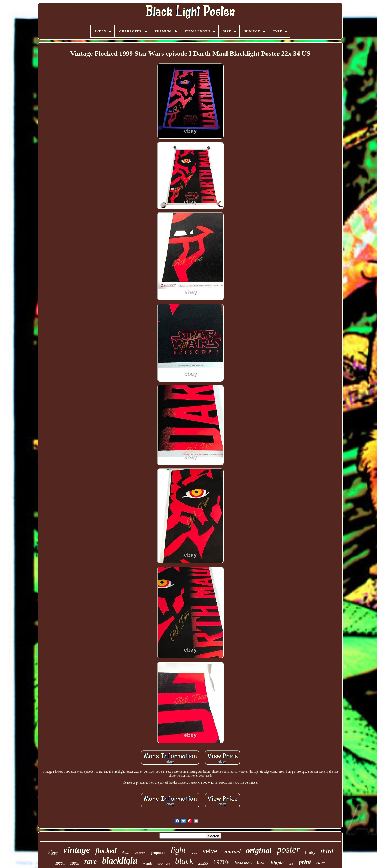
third (327, 851)
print (305, 862)
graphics (158, 853)
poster (289, 850)
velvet (211, 851)
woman (164, 863)
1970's (221, 862)
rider (321, 863)
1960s (74, 863)
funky (310, 852)
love (261, 863)
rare (90, 861)
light (178, 850)
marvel (232, 851)
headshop (243, 863)
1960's (60, 863)
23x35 (203, 863)
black (184, 861)
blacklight (120, 861)
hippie (277, 863)
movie (194, 853)
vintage (77, 850)
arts (291, 864)
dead (126, 853)
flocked (106, 851)
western (140, 853)
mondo (148, 863)
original (259, 850)
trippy (53, 852)
